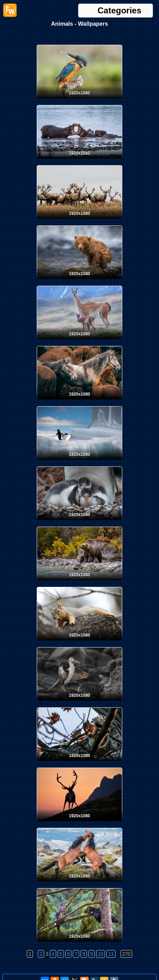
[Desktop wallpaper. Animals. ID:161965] (79, 943)
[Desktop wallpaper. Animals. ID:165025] (79, 100)
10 (101, 954)
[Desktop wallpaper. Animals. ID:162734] (79, 702)
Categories (119, 11)
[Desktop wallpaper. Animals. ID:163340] (79, 582)
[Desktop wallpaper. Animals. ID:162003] (79, 883)
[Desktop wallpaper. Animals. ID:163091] (79, 642)
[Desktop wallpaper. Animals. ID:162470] (79, 762)
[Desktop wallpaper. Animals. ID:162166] (79, 823)
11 (111, 954)
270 (126, 954)
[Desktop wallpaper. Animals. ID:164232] (79, 401)
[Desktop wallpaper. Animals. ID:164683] (79, 160)
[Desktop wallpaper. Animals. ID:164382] (79, 341)
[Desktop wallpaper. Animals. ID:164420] (79, 280)
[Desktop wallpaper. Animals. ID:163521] (79, 461)
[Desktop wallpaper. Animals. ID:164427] (79, 220)
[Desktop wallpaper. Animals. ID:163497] (79, 521)
